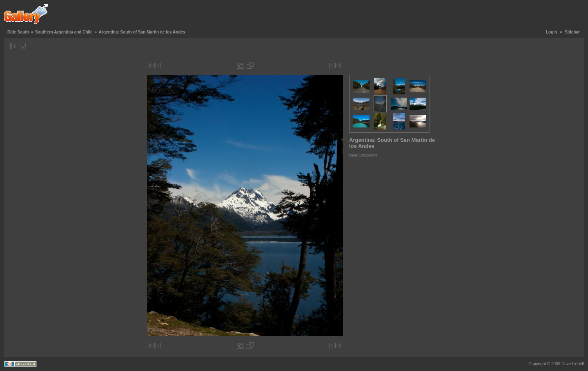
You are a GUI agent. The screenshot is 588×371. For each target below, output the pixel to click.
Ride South (18, 32)
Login (551, 32)
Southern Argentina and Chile (64, 32)
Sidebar (572, 32)
